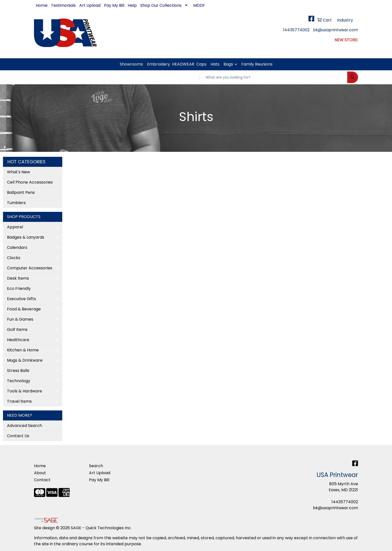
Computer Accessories (30, 268)
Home (42, 5)
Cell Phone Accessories (30, 182)
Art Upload (90, 5)
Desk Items (18, 278)
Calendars (17, 247)
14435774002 (296, 30)
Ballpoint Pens (21, 192)
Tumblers (16, 203)
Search (96, 466)
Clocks (14, 258)
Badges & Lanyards (26, 237)
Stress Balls (18, 371)
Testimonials (63, 5)
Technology (19, 381)
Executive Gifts (21, 299)
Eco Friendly (19, 289)
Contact (42, 480)
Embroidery (158, 64)
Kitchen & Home (23, 350)
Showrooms (131, 64)
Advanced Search (24, 426)
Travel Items (19, 401)
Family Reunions (257, 64)
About (40, 473)
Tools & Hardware (24, 391)
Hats (215, 64)
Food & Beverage (24, 309)
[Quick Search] (273, 77)
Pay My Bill (114, 5)
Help (132, 5)
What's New (18, 172)
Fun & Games (20, 319)
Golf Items (17, 330)
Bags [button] (228, 64)
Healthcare (18, 340)
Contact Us (18, 436)
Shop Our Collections (161, 5)
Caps (201, 64)
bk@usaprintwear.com (335, 30)
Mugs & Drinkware (25, 360)
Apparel (15, 227)
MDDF (199, 5)
